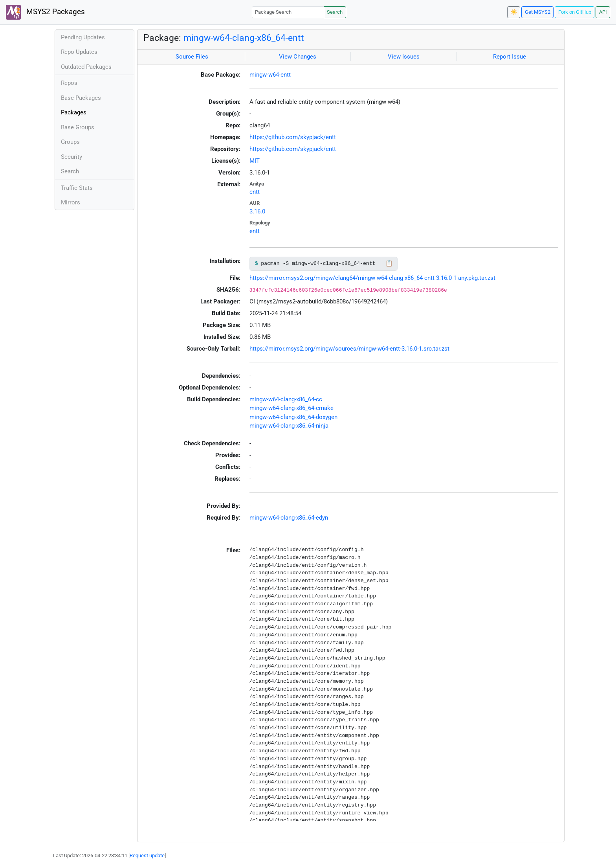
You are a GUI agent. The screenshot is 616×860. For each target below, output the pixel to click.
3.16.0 (257, 211)
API (603, 12)
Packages (74, 112)
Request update (147, 855)
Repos (69, 83)
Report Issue (510, 57)
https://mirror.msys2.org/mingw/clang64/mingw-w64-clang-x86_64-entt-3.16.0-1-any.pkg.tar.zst (372, 278)
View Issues (404, 57)
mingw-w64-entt (270, 75)
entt (255, 192)
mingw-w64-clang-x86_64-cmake (291, 408)
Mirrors (71, 202)
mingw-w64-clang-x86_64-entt (244, 38)
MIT (255, 161)
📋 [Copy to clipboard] (389, 263)
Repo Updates (79, 52)
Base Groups (78, 127)
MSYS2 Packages (45, 12)
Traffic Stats (77, 188)
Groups (70, 142)
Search (335, 12)
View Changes (298, 57)
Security (71, 157)
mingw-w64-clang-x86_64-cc (286, 399)
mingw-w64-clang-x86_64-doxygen (293, 417)
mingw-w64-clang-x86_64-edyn (289, 518)
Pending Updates (83, 37)
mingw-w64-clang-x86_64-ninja (289, 426)
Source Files (192, 57)
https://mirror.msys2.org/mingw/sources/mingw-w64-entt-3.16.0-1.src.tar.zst (349, 349)
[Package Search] (288, 12)
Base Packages (81, 98)
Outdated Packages (86, 67)
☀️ (514, 12)
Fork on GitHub (575, 12)
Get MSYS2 (538, 12)
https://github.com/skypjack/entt (293, 137)
